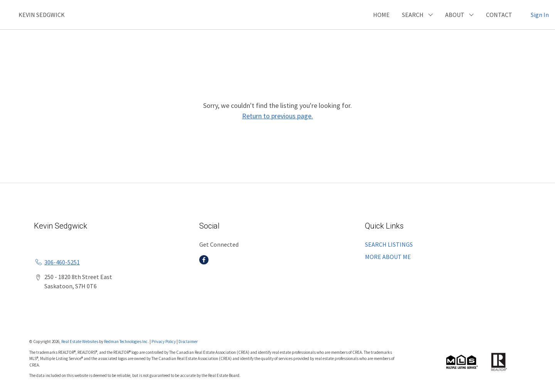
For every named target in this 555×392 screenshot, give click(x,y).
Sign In (540, 15)
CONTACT (499, 15)
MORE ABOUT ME (388, 257)
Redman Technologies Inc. (127, 342)
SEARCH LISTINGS (389, 244)
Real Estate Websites (80, 342)
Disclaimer (188, 342)
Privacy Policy (164, 342)
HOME (381, 15)
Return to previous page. (277, 116)
